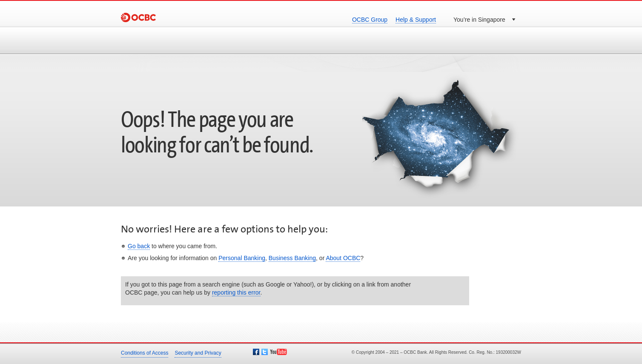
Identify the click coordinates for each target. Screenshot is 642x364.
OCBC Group (370, 20)
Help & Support (416, 20)
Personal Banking (242, 258)
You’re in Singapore (479, 20)
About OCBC (343, 258)
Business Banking (292, 258)
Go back (139, 246)
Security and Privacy (198, 353)
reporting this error (236, 292)
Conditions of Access (145, 353)
